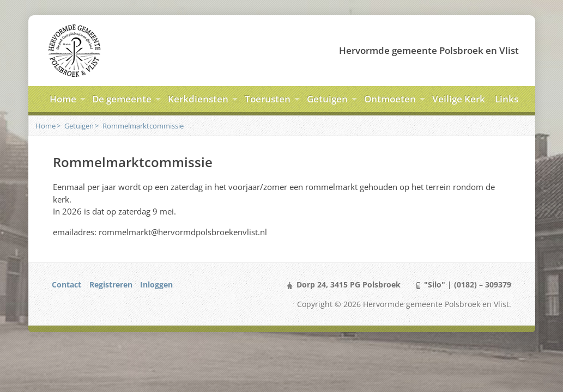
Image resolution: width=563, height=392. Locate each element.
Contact (66, 284)
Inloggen (156, 284)
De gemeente (122, 99)
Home (63, 99)
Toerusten (268, 99)
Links (507, 99)
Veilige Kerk (459, 99)
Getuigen (327, 99)
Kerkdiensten (198, 99)
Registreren (111, 284)
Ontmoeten (390, 99)
